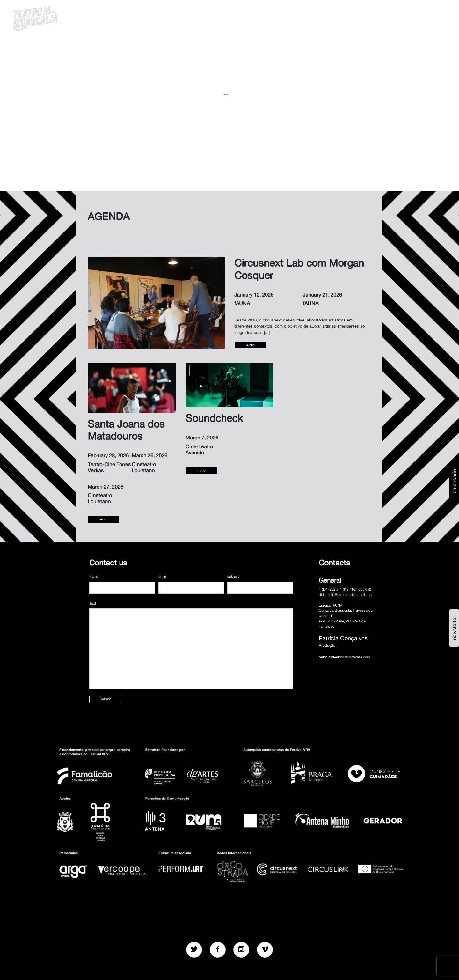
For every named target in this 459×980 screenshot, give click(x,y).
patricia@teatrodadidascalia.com (344, 657)
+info (250, 345)
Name (94, 576)
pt (403, 18)
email (162, 576)
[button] (395, 18)
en (412, 18)
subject (233, 576)
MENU (428, 18)
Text (93, 603)
